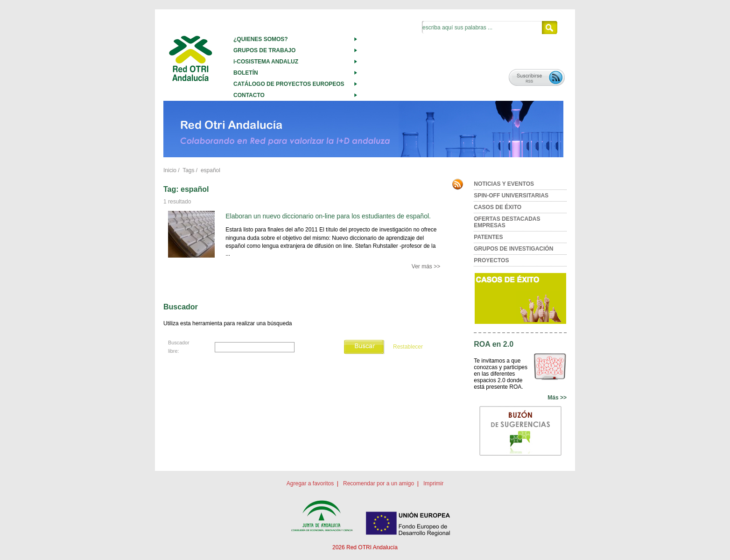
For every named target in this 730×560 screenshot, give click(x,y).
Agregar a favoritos (310, 483)
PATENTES (488, 237)
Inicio (170, 170)
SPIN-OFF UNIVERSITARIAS (511, 196)
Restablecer (408, 347)
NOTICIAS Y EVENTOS (504, 184)
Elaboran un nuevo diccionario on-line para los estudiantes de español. (328, 216)
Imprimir (433, 483)
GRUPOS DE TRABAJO (264, 50)
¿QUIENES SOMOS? (261, 39)
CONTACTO (249, 95)
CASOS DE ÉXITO (498, 207)
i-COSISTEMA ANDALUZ (266, 62)
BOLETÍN (246, 73)
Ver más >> (426, 266)
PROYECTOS (491, 260)
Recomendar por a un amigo (379, 483)
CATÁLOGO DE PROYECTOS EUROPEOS (289, 84)
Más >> (557, 398)
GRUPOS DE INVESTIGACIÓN (513, 249)
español (211, 170)
